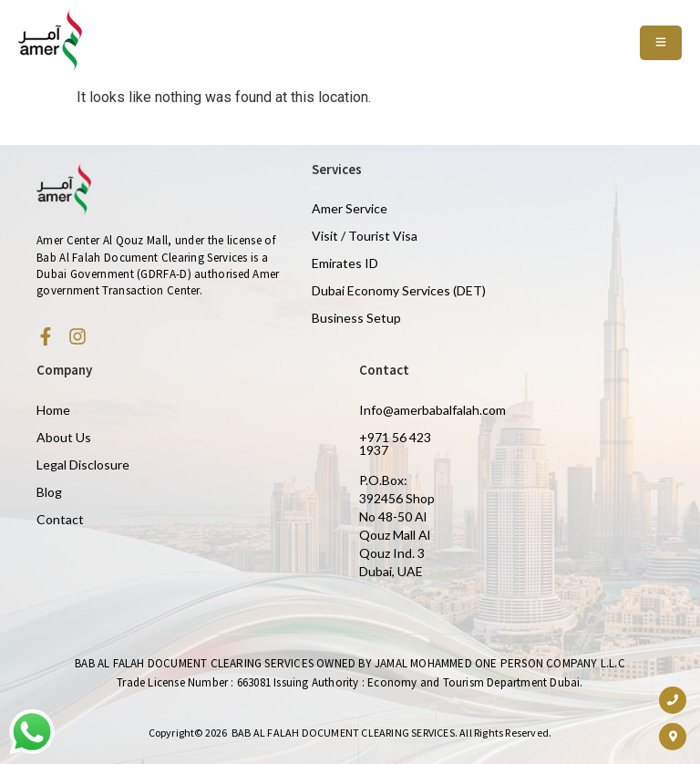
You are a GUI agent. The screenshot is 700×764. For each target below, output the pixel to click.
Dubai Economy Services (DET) (399, 290)
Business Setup (356, 318)
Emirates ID (345, 263)
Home (53, 410)
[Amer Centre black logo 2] (50, 40)
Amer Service (350, 208)
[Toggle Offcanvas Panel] (661, 43)
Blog (49, 492)
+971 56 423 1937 (395, 444)
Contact (60, 519)
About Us (64, 437)
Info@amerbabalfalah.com (432, 410)
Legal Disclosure (83, 465)
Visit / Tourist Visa (365, 236)
